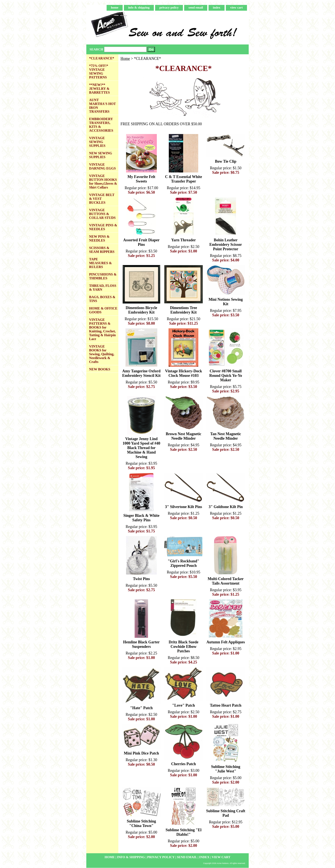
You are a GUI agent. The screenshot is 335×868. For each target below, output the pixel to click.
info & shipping (139, 7)
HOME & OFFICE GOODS (103, 310)
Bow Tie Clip (226, 161)
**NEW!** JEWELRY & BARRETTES (99, 89)
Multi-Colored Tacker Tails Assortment (226, 581)
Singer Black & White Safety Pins (141, 518)
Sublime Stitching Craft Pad (226, 813)
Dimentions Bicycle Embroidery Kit (141, 310)
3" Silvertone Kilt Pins (184, 507)
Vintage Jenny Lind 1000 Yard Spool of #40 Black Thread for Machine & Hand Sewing (141, 448)
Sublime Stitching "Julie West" (226, 769)
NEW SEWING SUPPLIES (101, 155)
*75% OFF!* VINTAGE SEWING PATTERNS (99, 71)
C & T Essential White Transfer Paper (183, 179)
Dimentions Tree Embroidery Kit (184, 310)
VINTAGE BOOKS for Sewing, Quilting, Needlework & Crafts (102, 354)
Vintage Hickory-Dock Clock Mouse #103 (184, 373)
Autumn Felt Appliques (226, 642)
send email (196, 7)
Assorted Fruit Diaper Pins (141, 242)
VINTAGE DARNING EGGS (102, 166)
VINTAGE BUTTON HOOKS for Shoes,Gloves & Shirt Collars (103, 182)
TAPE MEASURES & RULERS (100, 263)
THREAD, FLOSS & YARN (103, 288)
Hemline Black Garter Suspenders (141, 644)
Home (125, 59)
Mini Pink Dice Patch (142, 753)
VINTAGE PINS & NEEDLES (103, 227)
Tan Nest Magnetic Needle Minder (226, 436)
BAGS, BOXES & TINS (102, 299)
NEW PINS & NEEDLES (99, 238)
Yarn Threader (184, 240)
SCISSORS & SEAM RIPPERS (102, 250)
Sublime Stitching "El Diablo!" (184, 832)
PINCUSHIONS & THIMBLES (103, 276)
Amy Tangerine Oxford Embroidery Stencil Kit (141, 373)
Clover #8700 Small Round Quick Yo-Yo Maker (226, 376)
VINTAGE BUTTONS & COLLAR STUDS (102, 214)
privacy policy (169, 7)
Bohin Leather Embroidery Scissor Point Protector (226, 245)
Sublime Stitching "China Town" (142, 823)
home (115, 7)
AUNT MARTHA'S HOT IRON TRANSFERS (102, 106)
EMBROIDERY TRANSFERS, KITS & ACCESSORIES (101, 125)
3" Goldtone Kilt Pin (226, 507)
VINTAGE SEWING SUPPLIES (97, 142)
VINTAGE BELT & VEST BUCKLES (102, 199)
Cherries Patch (183, 764)
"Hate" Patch (141, 708)
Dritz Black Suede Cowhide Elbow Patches (183, 647)
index (217, 7)
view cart (236, 7)
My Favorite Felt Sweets (141, 179)
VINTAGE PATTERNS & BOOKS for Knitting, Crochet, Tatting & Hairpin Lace (102, 329)
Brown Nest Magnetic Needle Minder (184, 436)
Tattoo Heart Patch (226, 705)
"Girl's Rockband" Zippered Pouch (184, 563)
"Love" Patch (184, 705)
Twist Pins (141, 579)
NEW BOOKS (100, 369)
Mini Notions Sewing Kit (226, 302)
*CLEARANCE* (102, 58)
